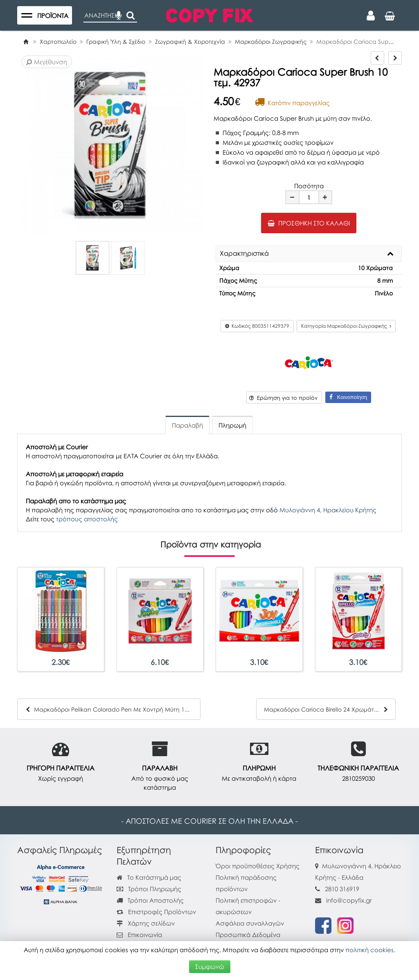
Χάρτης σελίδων (146, 923)
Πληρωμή (232, 425)
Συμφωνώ (210, 966)
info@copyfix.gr (344, 900)
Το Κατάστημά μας (149, 877)
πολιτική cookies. (370, 950)
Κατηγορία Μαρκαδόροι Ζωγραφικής (346, 326)
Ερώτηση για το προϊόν (283, 398)
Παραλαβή (187, 425)
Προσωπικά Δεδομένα (248, 935)
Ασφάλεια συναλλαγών (250, 923)
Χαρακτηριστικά (244, 254)
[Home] (26, 42)
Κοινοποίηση (348, 397)
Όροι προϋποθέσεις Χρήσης (258, 866)
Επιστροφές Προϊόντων (156, 912)
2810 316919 (342, 889)
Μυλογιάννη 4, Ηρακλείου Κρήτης (328, 510)
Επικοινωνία (145, 935)
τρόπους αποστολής (87, 519)
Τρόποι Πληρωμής (149, 889)
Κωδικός (257, 326)
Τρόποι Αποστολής (150, 900)
